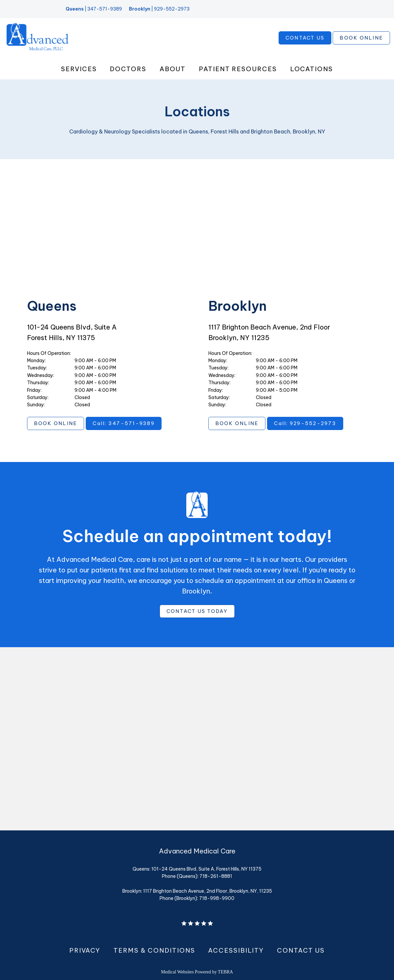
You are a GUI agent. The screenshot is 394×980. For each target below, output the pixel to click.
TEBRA (226, 972)
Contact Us (301, 950)
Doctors (128, 69)
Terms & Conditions (154, 950)
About (173, 69)
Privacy (85, 950)
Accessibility (236, 950)
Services (79, 69)
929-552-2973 (172, 9)
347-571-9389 (105, 9)
